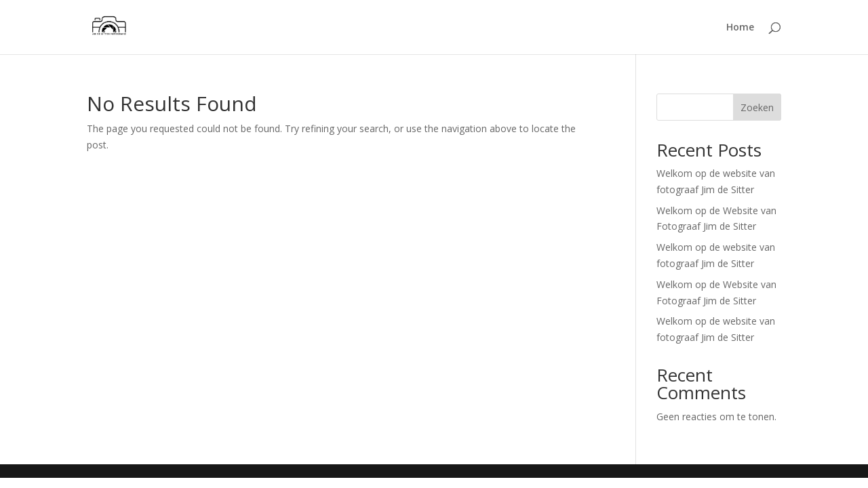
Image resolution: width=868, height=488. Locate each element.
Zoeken (757, 107)
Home (740, 28)
